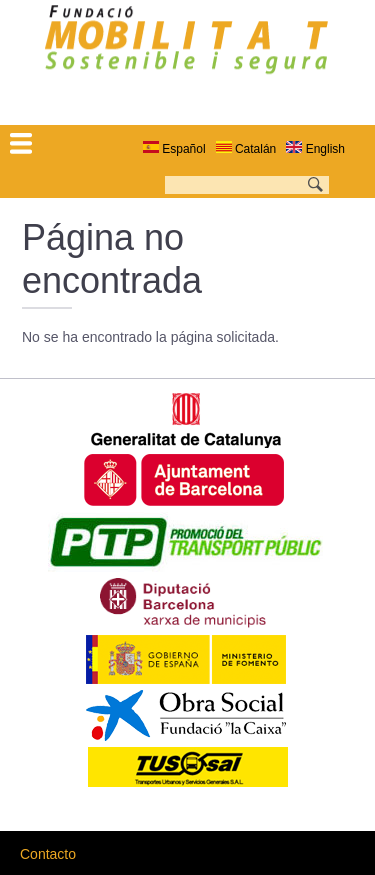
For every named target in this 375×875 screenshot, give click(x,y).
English (315, 149)
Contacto (48, 854)
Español (174, 149)
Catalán (246, 149)
